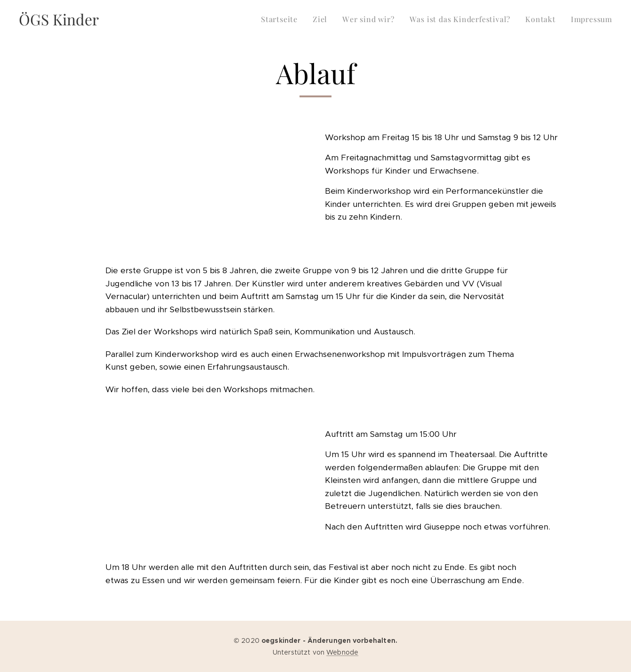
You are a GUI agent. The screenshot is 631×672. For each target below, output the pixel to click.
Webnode (342, 652)
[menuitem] (282, 19)
